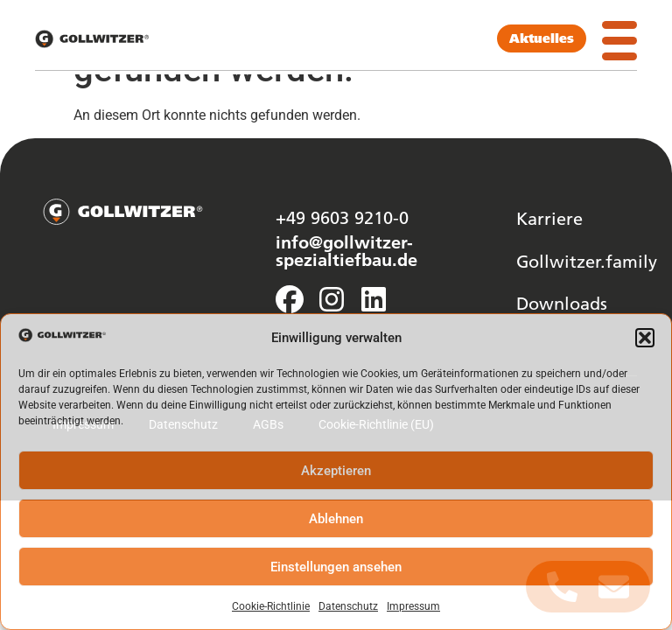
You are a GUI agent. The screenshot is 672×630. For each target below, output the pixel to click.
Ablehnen (336, 519)
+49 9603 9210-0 (342, 217)
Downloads (562, 303)
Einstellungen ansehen (336, 567)
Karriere (549, 218)
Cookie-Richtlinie (271, 606)
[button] (645, 338)
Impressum (413, 606)
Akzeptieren (336, 471)
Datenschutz (348, 606)
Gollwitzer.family (587, 261)
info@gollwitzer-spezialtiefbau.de (346, 250)
